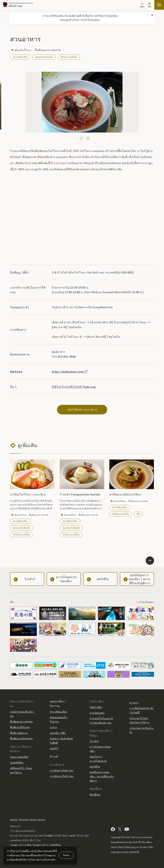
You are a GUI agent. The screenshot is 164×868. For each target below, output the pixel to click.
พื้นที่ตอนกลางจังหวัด (21, 721)
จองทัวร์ (54, 748)
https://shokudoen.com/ (70, 372)
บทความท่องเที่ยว (19, 757)
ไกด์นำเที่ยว (96, 707)
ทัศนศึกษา (95, 794)
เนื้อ (138, 514)
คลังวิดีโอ (95, 767)
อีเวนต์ (54, 756)
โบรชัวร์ (94, 741)
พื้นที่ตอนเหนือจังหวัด (21, 738)
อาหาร (53, 727)
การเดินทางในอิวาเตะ (62, 776)
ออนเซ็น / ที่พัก (58, 733)
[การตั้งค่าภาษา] (149, 5)
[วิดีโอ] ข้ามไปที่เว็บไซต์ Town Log (74, 387)
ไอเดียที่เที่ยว (17, 763)
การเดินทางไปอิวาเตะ (62, 770)
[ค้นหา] (142, 5)
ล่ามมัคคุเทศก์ (97, 713)
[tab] (78, 138)
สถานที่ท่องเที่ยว (20, 57)
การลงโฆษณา (146, 602)
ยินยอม (66, 855)
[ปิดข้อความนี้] (152, 15)
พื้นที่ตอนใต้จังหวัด (20, 727)
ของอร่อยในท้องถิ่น (44, 57)
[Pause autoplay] (88, 138)
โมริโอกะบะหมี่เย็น (69, 57)
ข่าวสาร (134, 703)
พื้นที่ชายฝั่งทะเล (19, 733)
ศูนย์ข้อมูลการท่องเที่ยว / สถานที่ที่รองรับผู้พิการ (102, 776)
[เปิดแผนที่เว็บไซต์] (159, 5)
